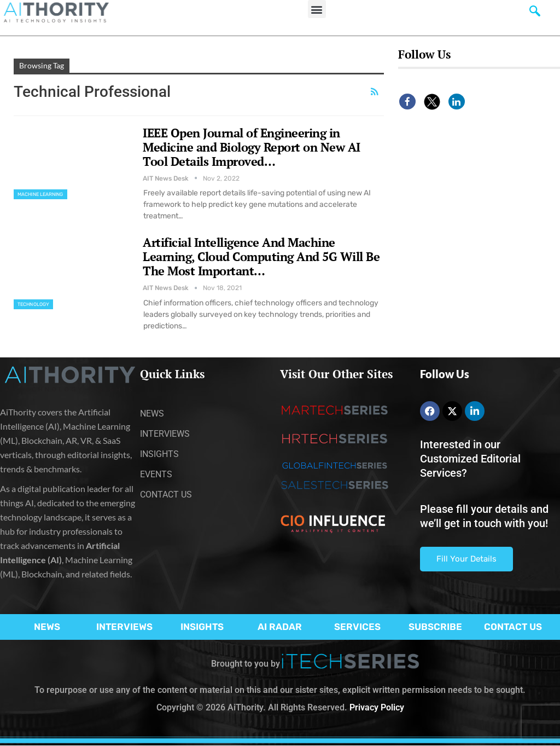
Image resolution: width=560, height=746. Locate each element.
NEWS (47, 627)
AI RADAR (280, 627)
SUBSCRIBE (435, 627)
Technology (33, 304)
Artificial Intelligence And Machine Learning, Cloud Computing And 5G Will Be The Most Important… (261, 256)
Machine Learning (40, 194)
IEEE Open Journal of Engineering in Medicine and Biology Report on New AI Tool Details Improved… (252, 147)
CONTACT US (513, 627)
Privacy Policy (377, 707)
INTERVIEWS (124, 627)
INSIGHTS (202, 627)
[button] (317, 9)
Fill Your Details (466, 559)
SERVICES (357, 627)
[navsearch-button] (535, 14)
